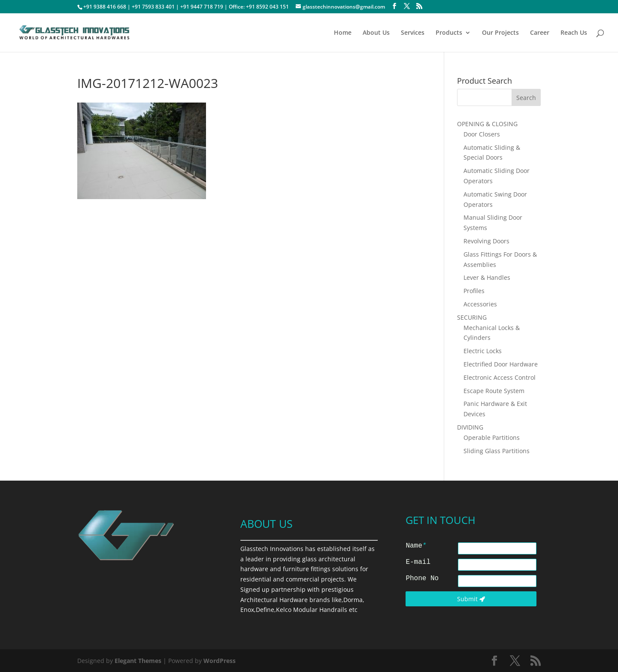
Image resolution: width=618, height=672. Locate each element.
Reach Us (574, 33)
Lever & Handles (487, 277)
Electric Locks (483, 351)
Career (540, 33)
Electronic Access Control (500, 377)
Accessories (480, 304)
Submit (471, 599)
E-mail (418, 562)
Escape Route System (494, 391)
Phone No (422, 578)
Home (343, 33)
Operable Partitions (492, 437)
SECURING (472, 317)
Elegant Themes (138, 661)
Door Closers (482, 134)
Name (416, 546)
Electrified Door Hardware (501, 364)
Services (413, 33)
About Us (376, 33)
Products (449, 33)
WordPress (220, 661)
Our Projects (500, 33)
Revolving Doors (486, 241)
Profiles (474, 291)
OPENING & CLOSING (487, 124)
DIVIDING (470, 427)
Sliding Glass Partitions (497, 451)
